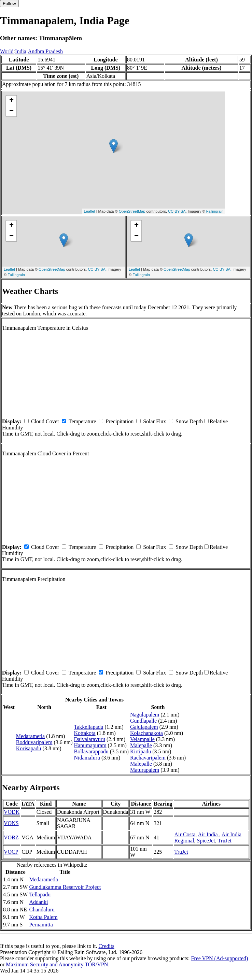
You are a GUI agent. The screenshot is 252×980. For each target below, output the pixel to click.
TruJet (224, 841)
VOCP (11, 852)
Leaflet (90, 211)
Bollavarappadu (91, 751)
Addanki (38, 902)
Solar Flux (155, 421)
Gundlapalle (143, 721)
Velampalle (142, 739)
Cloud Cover (45, 421)
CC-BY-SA (177, 211)
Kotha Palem (43, 917)
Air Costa (185, 834)
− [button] (11, 111)
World (7, 51)
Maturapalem (145, 770)
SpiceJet (206, 841)
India (21, 51)
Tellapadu (40, 894)
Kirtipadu (141, 751)
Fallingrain (215, 211)
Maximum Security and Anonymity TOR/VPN (57, 964)
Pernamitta (41, 925)
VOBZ (11, 837)
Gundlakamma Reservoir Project (65, 887)
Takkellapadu (89, 727)
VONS (11, 823)
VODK (12, 812)
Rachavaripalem (148, 758)
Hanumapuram (90, 745)
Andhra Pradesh (45, 51)
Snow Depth (189, 421)
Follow (9, 4)
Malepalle (141, 745)
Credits (106, 946)
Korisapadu (29, 748)
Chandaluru (42, 910)
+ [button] (11, 101)
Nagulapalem (145, 715)
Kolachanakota (146, 733)
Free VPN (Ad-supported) (219, 958)
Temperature (82, 421)
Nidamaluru (87, 758)
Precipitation (120, 421)
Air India (208, 834)
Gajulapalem (144, 727)
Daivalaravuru (90, 739)
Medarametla (30, 736)
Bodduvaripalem (34, 742)
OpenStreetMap (132, 211)
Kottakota (85, 733)
